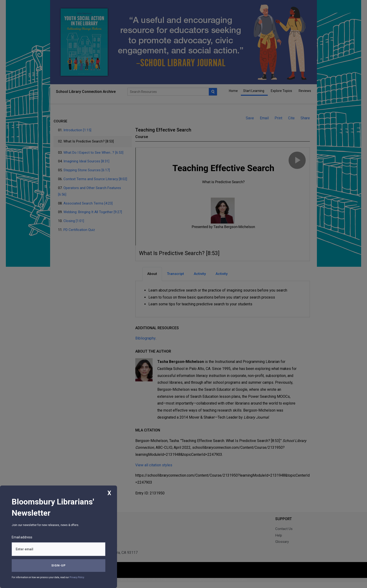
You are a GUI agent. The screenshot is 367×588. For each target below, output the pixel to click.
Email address (22, 537)
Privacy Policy (77, 577)
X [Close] (109, 493)
